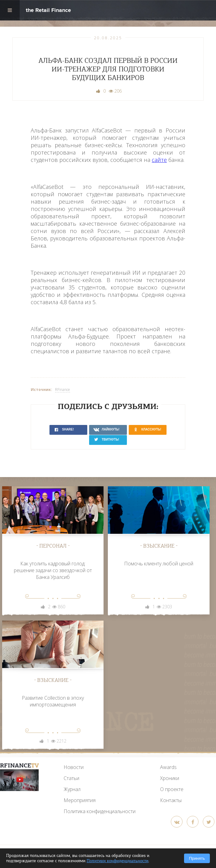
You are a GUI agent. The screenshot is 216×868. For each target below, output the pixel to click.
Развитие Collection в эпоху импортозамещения (53, 701)
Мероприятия (80, 800)
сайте (159, 160)
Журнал (72, 789)
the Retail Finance (48, 11)
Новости (74, 767)
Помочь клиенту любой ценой (159, 564)
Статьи (71, 778)
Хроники (170, 778)
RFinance (63, 390)
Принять (197, 858)
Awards (168, 767)
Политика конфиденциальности (100, 811)
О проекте (172, 789)
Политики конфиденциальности (118, 861)
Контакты (171, 800)
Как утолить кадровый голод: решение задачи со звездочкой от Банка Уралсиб (53, 570)
